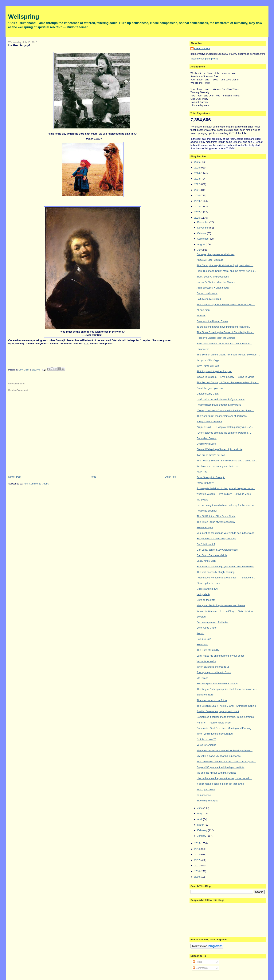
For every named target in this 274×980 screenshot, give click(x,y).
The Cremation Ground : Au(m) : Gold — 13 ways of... (226, 761)
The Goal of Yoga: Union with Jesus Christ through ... (226, 304)
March (201, 825)
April (200, 819)
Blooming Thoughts (207, 801)
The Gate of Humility (208, 650)
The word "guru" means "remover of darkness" (222, 416)
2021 (197, 190)
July (200, 250)
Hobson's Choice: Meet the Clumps (216, 282)
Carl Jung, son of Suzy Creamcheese (217, 550)
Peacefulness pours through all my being (219, 405)
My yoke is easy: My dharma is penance (219, 756)
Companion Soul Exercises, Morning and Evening (224, 728)
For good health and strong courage (216, 539)
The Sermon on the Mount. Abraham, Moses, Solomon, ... (228, 355)
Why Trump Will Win (208, 366)
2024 (197, 173)
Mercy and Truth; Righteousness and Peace (221, 605)
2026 (197, 162)
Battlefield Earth (205, 695)
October (202, 233)
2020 (197, 195)
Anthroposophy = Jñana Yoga (213, 288)
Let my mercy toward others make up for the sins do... (226, 505)
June (200, 808)
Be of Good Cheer (207, 628)
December (203, 222)
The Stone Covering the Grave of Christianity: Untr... (225, 332)
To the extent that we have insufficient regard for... (224, 327)
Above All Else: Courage (210, 260)
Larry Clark (202, 49)
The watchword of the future (212, 700)
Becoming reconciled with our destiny (217, 684)
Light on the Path (206, 600)
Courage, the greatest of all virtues (216, 254)
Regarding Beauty (207, 438)
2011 (197, 866)
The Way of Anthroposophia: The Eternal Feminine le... (227, 689)
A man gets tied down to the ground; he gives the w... (226, 488)
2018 (197, 207)
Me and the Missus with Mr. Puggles (217, 773)
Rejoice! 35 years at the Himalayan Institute (221, 767)
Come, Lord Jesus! (207, 293)
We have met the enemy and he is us (217, 466)
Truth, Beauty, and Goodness (213, 277)
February (203, 830)
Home (93, 477)
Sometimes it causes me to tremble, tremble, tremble (226, 717)
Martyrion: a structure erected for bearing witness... (225, 750)
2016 (197, 218)
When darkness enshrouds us (213, 667)
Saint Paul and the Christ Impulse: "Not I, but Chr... (225, 344)
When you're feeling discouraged (215, 734)
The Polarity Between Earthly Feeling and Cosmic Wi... (227, 461)
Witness (201, 316)
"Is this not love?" (206, 739)
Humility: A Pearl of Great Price (214, 723)
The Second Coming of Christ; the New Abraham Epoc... (228, 382)
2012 (197, 860)
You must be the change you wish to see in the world (226, 533)
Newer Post (15, 477)
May (200, 814)
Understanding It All (207, 589)
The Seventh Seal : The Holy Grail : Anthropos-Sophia (226, 706)
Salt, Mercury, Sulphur (209, 299)
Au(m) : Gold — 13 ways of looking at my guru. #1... (225, 427)
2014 (197, 849)
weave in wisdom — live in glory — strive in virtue (224, 494)
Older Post (171, 477)
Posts (197, 962)
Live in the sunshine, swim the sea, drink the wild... (225, 778)
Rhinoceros (203, 349)
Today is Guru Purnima (209, 421)
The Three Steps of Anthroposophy (216, 522)
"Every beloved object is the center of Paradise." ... (225, 433)
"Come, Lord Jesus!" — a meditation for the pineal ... (226, 410)
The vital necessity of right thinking (216, 572)
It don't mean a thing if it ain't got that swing (220, 784)
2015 (197, 843)
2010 (197, 871)
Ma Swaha (203, 500)
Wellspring (24, 17)
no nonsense (204, 795)
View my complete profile (204, 59)
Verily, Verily (203, 594)
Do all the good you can (210, 388)
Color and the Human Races (212, 321)
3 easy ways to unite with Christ (214, 672)
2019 (197, 201)
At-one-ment (204, 310)
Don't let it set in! (206, 544)
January (202, 836)
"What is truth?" (205, 483)
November (203, 228)
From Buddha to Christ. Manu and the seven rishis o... (226, 271)
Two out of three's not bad (211, 455)
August (202, 244)
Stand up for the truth (208, 583)
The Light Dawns (206, 790)
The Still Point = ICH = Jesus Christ (216, 516)
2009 (197, 877)
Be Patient (202, 644)
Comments (200, 968)
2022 (197, 184)
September (204, 239)
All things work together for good (214, 371)
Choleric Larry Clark (208, 394)
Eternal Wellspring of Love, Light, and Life (220, 449)
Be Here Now (204, 639)
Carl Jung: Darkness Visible (212, 555)
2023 (197, 179)
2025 (197, 168)
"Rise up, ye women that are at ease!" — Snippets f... (226, 578)
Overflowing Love (206, 444)
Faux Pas (202, 472)
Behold (201, 633)
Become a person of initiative (213, 622)
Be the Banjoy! (205, 527)
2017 (197, 212)
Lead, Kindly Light (207, 561)
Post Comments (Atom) (36, 484)
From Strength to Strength (211, 477)
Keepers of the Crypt (208, 360)
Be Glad (201, 617)
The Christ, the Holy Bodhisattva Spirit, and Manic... (225, 265)
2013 (197, 854)
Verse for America (207, 661)
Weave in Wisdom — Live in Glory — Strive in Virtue (225, 377)
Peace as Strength (207, 511)
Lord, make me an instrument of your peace (221, 399)
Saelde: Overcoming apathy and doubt (218, 711)
